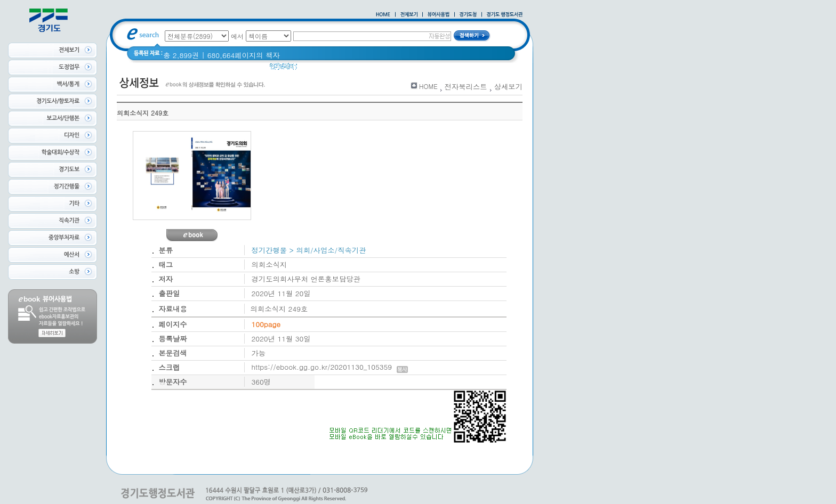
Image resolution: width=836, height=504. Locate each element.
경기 (475, 69)
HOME (428, 86)
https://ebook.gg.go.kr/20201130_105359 (330, 367)
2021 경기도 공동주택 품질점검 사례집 (396, 69)
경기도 (315, 69)
